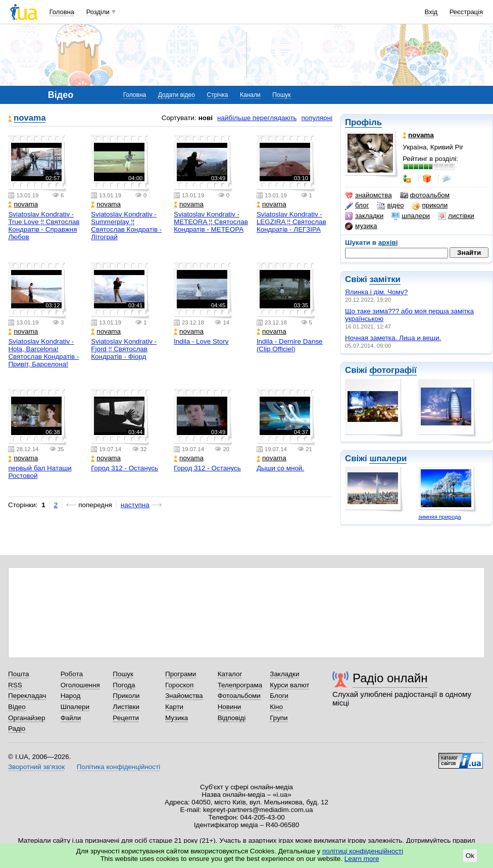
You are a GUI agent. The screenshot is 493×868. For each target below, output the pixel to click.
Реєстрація (466, 12)
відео (390, 205)
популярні (317, 118)
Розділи (98, 12)
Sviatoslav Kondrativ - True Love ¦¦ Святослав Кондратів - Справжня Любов (44, 226)
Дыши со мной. (280, 468)
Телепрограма (240, 685)
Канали (250, 95)
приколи (430, 205)
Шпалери (75, 707)
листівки (456, 216)
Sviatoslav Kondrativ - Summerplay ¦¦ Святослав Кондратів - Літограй (126, 226)
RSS (15, 685)
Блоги (279, 696)
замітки (385, 279)
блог (357, 205)
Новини (230, 707)
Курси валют (289, 685)
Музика (177, 718)
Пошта (18, 674)
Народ (71, 696)
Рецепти (126, 718)
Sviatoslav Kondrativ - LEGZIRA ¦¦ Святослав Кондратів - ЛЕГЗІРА (291, 222)
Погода (124, 685)
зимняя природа (440, 517)
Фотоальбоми (239, 696)
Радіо (17, 728)
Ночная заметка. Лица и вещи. (393, 338)
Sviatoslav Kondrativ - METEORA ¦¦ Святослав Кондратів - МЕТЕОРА (211, 222)
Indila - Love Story (201, 341)
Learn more (362, 859)
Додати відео (177, 95)
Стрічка (217, 95)
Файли (71, 718)
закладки (364, 216)
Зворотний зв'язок (36, 767)
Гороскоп (179, 685)
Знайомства (184, 696)
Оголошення (80, 685)
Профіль (363, 122)
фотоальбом (425, 195)
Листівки (126, 707)
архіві (388, 242)
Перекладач (27, 696)
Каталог (230, 674)
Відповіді (232, 718)
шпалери (411, 216)
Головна (62, 12)
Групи (279, 718)
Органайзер (27, 718)
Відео (17, 707)
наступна (135, 505)
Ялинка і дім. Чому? (376, 292)
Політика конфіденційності (118, 767)
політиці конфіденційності (363, 851)
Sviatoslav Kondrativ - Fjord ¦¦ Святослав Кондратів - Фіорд (124, 349)
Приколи (126, 696)
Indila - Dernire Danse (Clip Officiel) (290, 345)
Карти (174, 707)
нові (206, 118)
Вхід (431, 12)
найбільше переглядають (257, 118)
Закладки (284, 674)
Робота (72, 674)
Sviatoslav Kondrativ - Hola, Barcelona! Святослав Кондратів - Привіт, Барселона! (43, 353)
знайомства (368, 195)
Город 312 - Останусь (125, 468)
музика (361, 226)
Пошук (281, 95)
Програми (181, 674)
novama (30, 118)
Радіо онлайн (390, 678)
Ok (470, 856)
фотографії (393, 370)
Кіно (276, 707)
